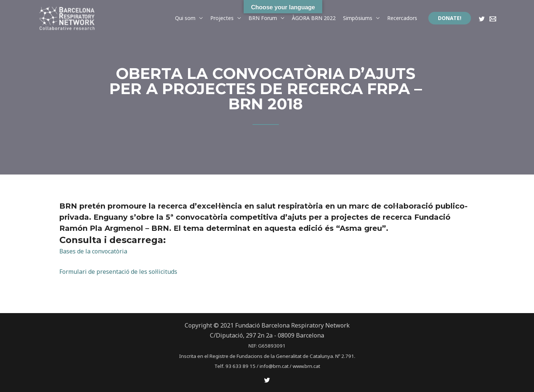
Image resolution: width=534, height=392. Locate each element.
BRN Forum (263, 18)
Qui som (185, 18)
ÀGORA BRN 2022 (314, 18)
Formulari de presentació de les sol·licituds (118, 272)
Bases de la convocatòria (93, 251)
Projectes (222, 18)
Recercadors (402, 18)
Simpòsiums (358, 18)
